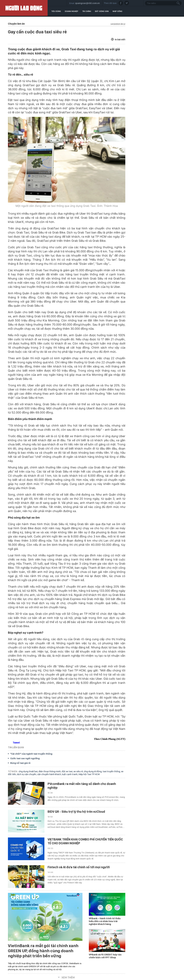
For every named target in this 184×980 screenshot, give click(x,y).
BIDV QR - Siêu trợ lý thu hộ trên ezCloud (76, 812)
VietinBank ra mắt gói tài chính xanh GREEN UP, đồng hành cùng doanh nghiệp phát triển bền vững (43, 951)
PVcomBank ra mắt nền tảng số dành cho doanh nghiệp (82, 786)
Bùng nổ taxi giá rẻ (20, 763)
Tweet (16, 743)
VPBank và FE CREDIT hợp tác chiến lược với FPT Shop (105, 956)
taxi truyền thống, (112, 771)
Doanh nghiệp (72, 11)
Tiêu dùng (56, 11)
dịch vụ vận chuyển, (27, 774)
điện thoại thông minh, (50, 771)
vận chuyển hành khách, (50, 774)
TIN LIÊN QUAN (16, 747)
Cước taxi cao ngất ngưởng (25, 758)
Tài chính (87, 11)
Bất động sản (102, 11)
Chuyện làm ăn (16, 24)
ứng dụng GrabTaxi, (29, 771)
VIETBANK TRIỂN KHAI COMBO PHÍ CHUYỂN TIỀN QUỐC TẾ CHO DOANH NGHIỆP (85, 841)
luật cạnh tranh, (70, 774)
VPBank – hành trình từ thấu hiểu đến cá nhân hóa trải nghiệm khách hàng (105, 921)
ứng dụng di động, (93, 771)
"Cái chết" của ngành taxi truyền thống (31, 754)
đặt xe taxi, (68, 771)
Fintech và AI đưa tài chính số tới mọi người (79, 867)
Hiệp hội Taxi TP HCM (89, 774)
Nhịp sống (117, 11)
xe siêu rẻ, (79, 771)
